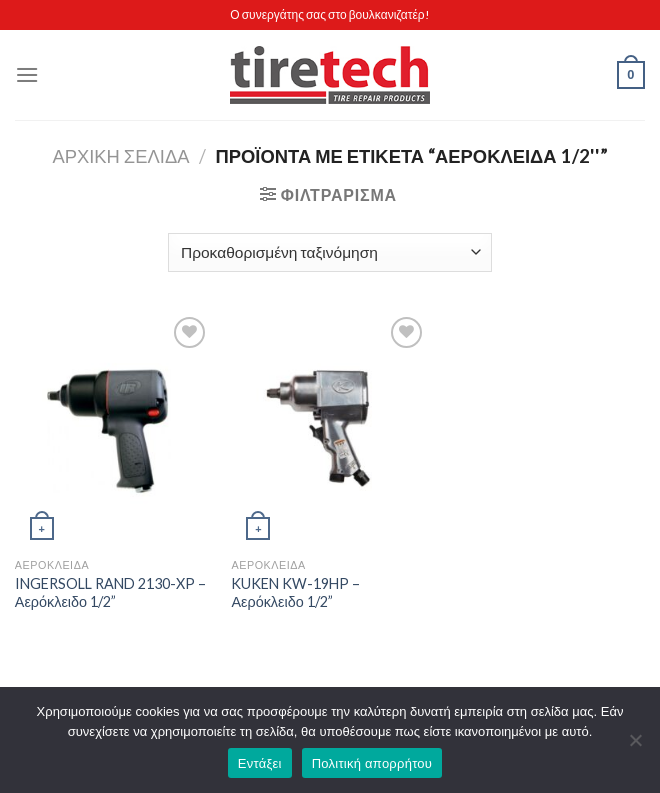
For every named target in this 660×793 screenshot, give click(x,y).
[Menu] (27, 74)
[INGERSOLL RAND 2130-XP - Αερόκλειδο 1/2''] (113, 430)
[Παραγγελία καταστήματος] (329, 252)
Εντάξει (260, 763)
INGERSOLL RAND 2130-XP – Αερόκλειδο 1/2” (110, 593)
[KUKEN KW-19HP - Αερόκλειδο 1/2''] (329, 430)
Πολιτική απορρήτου (372, 763)
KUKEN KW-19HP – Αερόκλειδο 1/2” (295, 593)
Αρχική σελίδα (120, 156)
